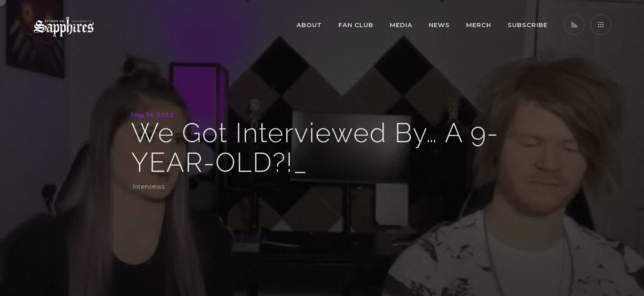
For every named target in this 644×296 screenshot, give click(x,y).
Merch (479, 25)
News (439, 25)
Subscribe (528, 25)
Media (401, 25)
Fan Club (356, 25)
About (309, 25)
